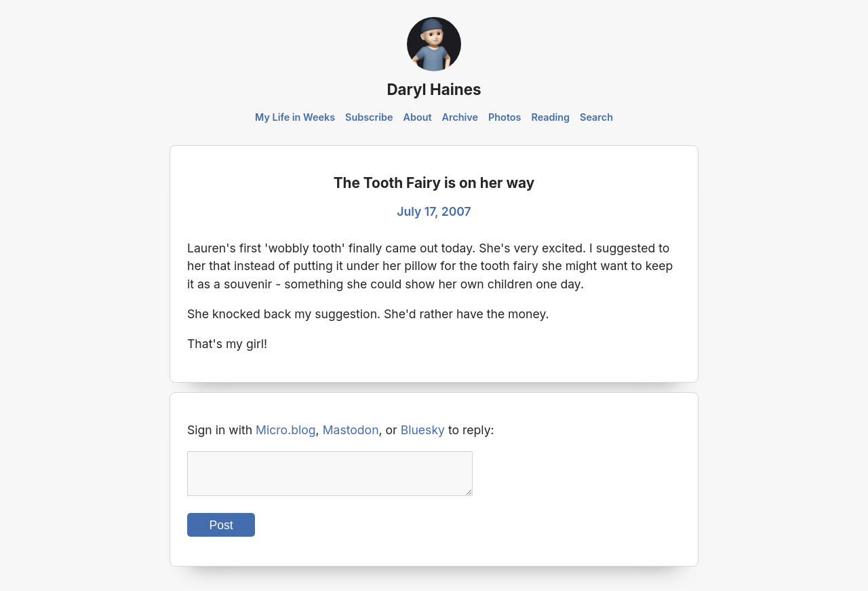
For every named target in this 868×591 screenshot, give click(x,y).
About (417, 117)
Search (596, 117)
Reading (550, 117)
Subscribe (369, 117)
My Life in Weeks (295, 117)
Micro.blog (286, 430)
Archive (460, 117)
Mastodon (351, 430)
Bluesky (423, 430)
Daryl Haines (434, 89)
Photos (505, 117)
